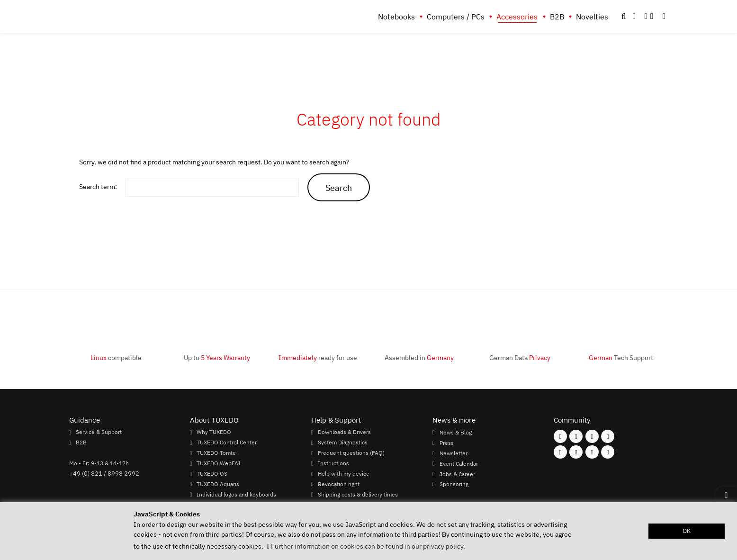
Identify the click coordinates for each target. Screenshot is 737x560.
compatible (116, 357)
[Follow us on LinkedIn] (592, 452)
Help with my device (344, 474)
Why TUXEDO (214, 432)
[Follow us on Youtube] (560, 452)
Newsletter (454, 453)
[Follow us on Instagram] (576, 436)
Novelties (592, 17)
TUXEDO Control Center (227, 443)
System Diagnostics (343, 443)
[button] (664, 17)
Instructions (333, 463)
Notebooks (396, 17)
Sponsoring (454, 484)
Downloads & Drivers (344, 432)
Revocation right (339, 484)
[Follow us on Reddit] (608, 452)
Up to (217, 357)
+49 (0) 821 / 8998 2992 (104, 473)
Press (447, 443)
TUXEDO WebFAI (219, 463)
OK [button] (687, 531)
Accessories (517, 17)
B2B (557, 17)
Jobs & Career (457, 474)
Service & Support (99, 432)
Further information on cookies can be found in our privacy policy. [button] (368, 546)
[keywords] (212, 188)
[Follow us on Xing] (576, 452)
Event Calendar (459, 463)
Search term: (98, 186)
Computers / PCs (456, 17)
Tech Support (621, 357)
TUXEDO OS (212, 474)
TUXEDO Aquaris (218, 484)
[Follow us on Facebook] (560, 436)
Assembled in (419, 357)
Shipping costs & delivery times (358, 494)
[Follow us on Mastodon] (592, 436)
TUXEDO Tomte (216, 453)
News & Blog (456, 432)
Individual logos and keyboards (236, 494)
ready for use (318, 357)
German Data (520, 357)
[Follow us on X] (608, 436)
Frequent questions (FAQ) (351, 453)
